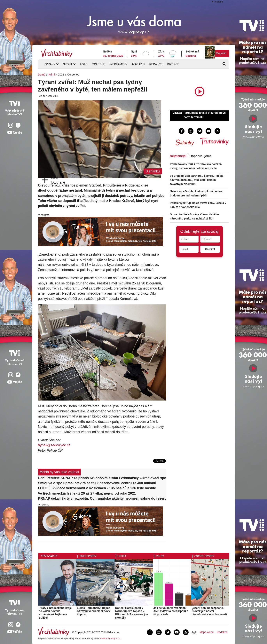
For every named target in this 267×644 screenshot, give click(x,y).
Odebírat (210, 249)
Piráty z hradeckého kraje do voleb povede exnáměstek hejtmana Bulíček (55, 613)
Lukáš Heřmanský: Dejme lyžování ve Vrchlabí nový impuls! (94, 611)
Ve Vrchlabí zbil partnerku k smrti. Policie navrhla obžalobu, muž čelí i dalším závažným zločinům (197, 180)
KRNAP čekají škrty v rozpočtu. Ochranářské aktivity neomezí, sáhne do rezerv (102, 498)
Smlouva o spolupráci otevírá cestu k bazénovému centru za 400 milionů (97, 483)
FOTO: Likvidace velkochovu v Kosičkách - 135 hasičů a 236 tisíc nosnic (97, 488)
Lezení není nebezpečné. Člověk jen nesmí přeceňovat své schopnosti (209, 611)
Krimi (52, 75)
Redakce (156, 64)
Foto (84, 64)
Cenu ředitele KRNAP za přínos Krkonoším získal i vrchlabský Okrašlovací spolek (102, 478)
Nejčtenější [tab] (178, 156)
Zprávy (50, 64)
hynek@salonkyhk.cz (54, 445)
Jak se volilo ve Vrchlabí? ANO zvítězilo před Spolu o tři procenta (171, 611)
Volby (160, 556)
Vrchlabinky (49, 556)
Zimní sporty (88, 556)
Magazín (221, 53)
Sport (68, 64)
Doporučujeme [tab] (200, 156)
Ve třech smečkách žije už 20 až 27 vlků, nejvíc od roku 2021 (87, 493)
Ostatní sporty (204, 556)
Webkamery (119, 64)
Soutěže (99, 64)
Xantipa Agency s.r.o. (110, 638)
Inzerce (173, 64)
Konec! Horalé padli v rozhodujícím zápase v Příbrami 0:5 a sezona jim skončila (132, 613)
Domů (42, 75)
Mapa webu (207, 632)
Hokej (122, 556)
